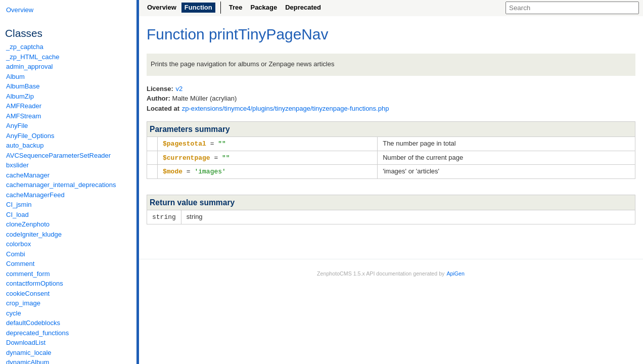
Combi (16, 254)
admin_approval (30, 66)
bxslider (17, 165)
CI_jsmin (19, 204)
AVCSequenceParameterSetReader (58, 155)
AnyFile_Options (30, 136)
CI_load (17, 215)
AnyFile (17, 126)
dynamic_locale (29, 353)
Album (15, 77)
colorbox (18, 244)
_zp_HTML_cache (33, 57)
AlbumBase (23, 86)
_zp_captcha (25, 47)
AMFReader (24, 106)
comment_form (28, 274)
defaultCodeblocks (33, 323)
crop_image (23, 303)
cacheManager (28, 175)
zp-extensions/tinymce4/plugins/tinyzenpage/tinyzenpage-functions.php (286, 108)
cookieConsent (28, 293)
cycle (14, 313)
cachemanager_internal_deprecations (61, 185)
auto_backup (25, 145)
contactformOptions (35, 283)
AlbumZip (20, 96)
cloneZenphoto (28, 224)
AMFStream (24, 116)
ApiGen (455, 271)
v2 (179, 89)
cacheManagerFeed (35, 195)
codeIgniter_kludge (34, 234)
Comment (20, 264)
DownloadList (26, 343)
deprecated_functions (37, 333)
